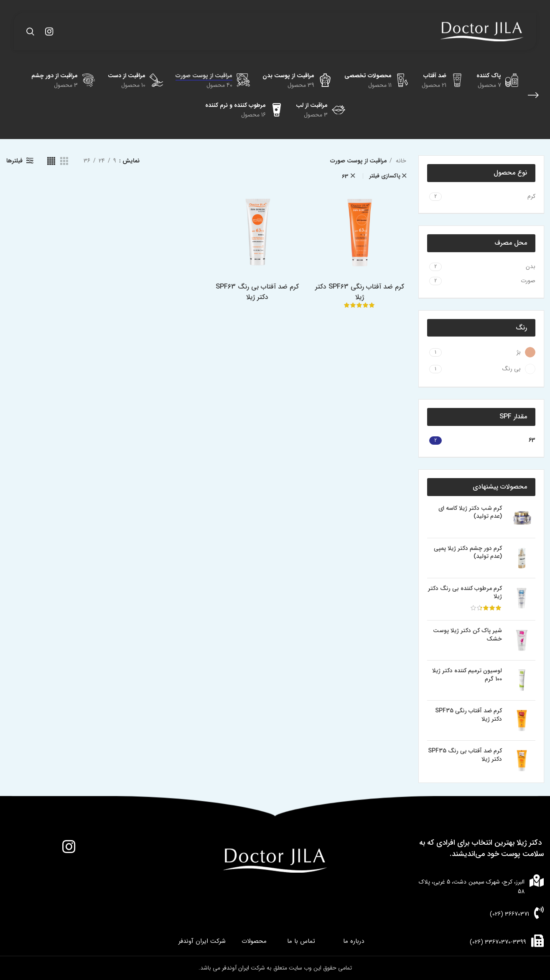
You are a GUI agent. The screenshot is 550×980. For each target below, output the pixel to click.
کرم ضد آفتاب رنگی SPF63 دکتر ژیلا (361, 293)
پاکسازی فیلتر (385, 176)
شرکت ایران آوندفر (202, 941)
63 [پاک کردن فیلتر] (345, 176)
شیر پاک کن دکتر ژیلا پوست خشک (467, 635)
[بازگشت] (533, 95)
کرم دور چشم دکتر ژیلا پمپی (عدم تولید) (468, 553)
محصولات (254, 941)
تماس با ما (301, 941)
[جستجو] (30, 31)
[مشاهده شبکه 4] (51, 161)
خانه (400, 161)
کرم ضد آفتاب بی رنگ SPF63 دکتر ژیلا (258, 293)
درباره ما (354, 941)
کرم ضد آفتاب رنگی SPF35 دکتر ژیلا (469, 715)
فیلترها (14, 161)
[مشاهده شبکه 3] (64, 161)
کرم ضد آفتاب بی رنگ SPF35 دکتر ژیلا (465, 755)
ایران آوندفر (236, 968)
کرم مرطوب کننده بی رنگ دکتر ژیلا (465, 593)
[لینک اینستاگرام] (49, 31)
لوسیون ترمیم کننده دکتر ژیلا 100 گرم (467, 675)
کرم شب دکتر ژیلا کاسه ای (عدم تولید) (470, 513)
